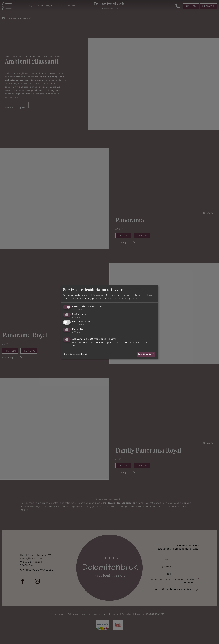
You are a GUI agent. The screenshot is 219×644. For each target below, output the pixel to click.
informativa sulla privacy (122, 299)
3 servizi (78, 309)
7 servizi (78, 332)
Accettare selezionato (76, 354)
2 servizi (78, 325)
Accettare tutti (146, 354)
